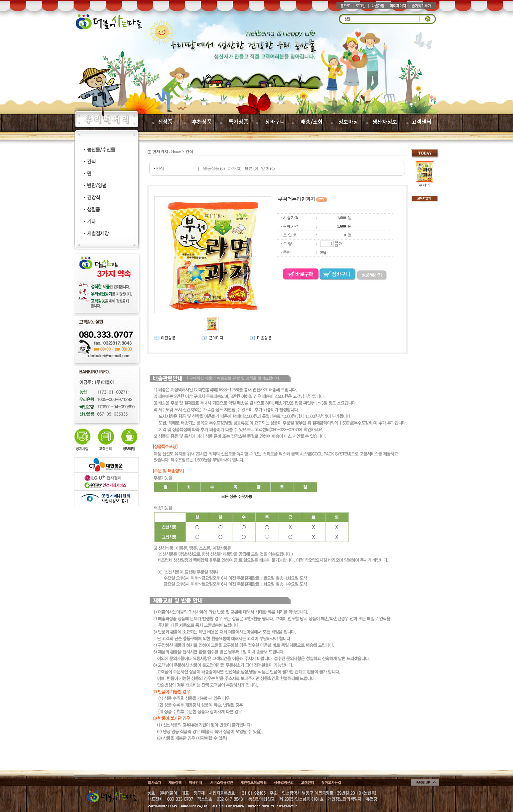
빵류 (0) (251, 168)
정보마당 (348, 122)
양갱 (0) (268, 168)
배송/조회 (312, 122)
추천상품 (202, 122)
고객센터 (421, 122)
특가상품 (238, 122)
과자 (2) (235, 168)
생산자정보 (385, 122)
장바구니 (275, 122)
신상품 (165, 122)
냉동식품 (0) (214, 168)
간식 (189, 152)
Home (176, 152)
